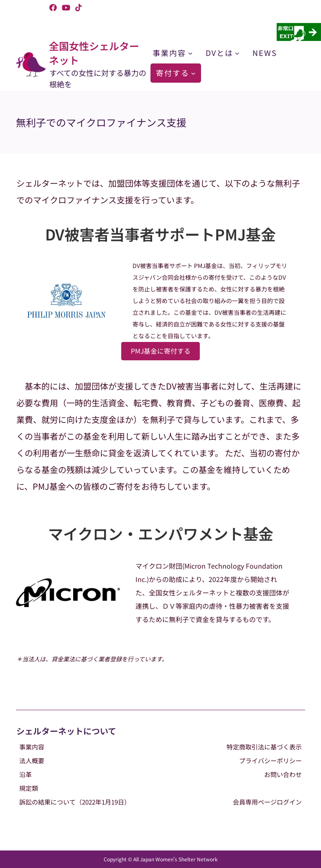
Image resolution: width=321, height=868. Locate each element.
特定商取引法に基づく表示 (264, 747)
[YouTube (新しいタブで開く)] (66, 7)
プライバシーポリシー (270, 760)
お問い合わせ (283, 774)
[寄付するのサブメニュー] (193, 73)
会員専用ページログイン (267, 802)
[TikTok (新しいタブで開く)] (77, 7)
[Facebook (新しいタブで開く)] (53, 7)
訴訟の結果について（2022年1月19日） (75, 802)
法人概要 (32, 760)
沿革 (25, 774)
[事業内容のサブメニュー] (190, 53)
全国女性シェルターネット (94, 53)
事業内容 (32, 747)
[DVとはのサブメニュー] (237, 53)
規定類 (29, 788)
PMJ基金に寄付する (161, 351)
